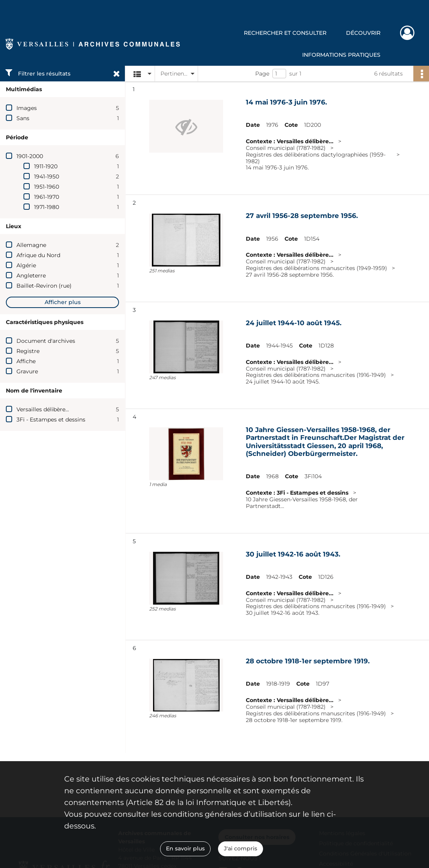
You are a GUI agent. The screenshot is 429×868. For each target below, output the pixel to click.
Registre (28, 351)
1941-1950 (47, 176)
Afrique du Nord (38, 255)
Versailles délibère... (43, 409)
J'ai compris (241, 848)
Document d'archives (46, 341)
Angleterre (31, 276)
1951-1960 (47, 187)
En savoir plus (185, 848)
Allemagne (31, 245)
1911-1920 (46, 166)
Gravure (27, 371)
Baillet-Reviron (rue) (44, 286)
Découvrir (363, 33)
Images (27, 108)
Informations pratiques (341, 55)
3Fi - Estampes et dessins (51, 420)
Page (262, 74)
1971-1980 (47, 207)
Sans (23, 118)
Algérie (26, 265)
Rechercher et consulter (285, 33)
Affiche (26, 361)
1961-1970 (47, 197)
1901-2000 (30, 156)
